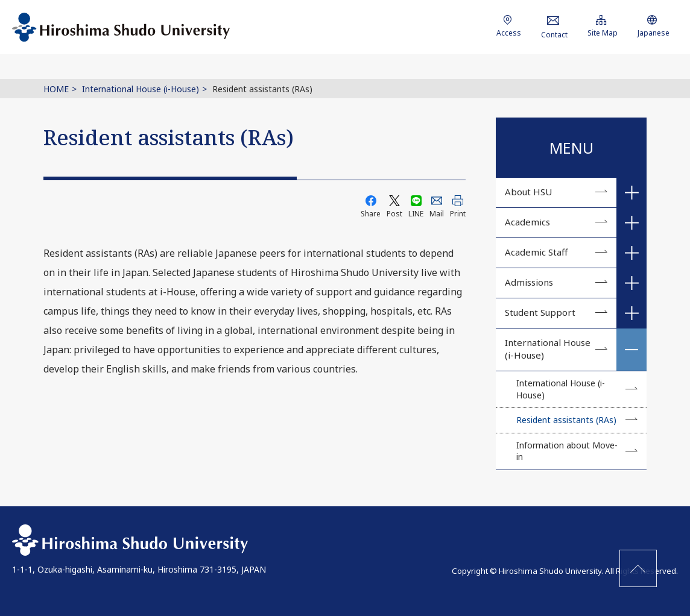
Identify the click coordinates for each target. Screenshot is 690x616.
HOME (56, 89)
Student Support (540, 312)
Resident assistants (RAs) (566, 420)
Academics (527, 222)
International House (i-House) (141, 89)
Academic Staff (536, 252)
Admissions (529, 282)
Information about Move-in (567, 451)
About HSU (528, 192)
